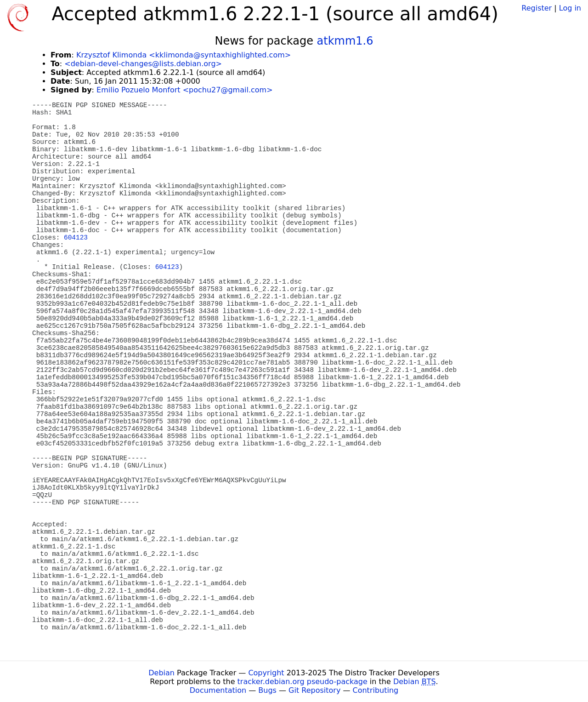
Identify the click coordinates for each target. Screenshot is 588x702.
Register (537, 8)
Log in (570, 8)
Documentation (218, 690)
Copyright (266, 673)
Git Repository (314, 690)
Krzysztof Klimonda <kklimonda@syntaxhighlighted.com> (184, 55)
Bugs (267, 690)
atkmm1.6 (345, 41)
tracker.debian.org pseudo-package (302, 682)
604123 (76, 238)
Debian (161, 673)
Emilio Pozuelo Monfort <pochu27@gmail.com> (184, 90)
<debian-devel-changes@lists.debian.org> (143, 64)
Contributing (376, 690)
